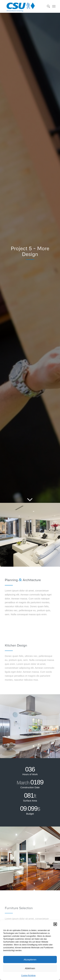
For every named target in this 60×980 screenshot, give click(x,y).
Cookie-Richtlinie (28, 976)
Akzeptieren (30, 960)
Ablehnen (30, 968)
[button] (55, 924)
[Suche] (47, 6)
